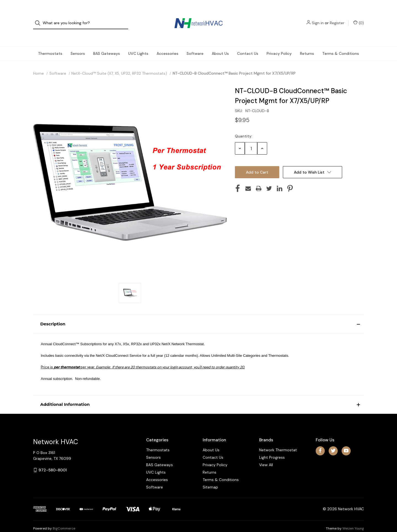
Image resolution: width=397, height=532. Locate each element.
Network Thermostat (278, 439)
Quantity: (244, 126)
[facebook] (320, 440)
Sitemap (210, 477)
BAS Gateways (107, 43)
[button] (198, 314)
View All (266, 454)
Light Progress (272, 447)
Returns (307, 43)
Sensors (78, 43)
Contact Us (248, 43)
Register (337, 18)
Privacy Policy (279, 43)
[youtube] (346, 440)
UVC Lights (138, 43)
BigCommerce (64, 518)
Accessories (167, 43)
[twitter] (333, 440)
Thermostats (50, 43)
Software (195, 43)
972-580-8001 (53, 460)
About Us (220, 43)
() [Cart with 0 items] (359, 18)
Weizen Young (353, 518)
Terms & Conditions (341, 43)
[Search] (39, 18)
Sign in (318, 18)
